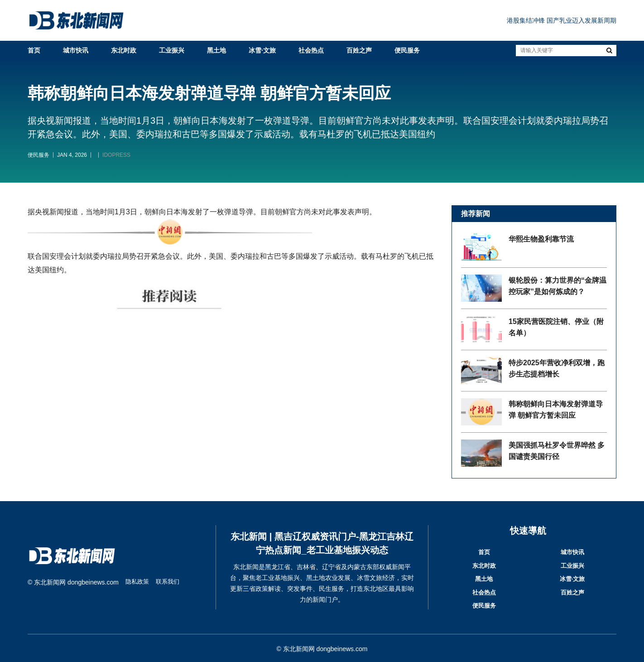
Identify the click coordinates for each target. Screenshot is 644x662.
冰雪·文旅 (262, 50)
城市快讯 (76, 50)
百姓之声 (359, 50)
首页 (34, 50)
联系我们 (170, 582)
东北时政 (124, 50)
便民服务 (407, 50)
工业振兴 (172, 50)
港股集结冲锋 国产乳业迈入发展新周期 (562, 20)
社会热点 (311, 50)
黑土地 (216, 50)
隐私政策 (138, 582)
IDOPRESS (116, 155)
